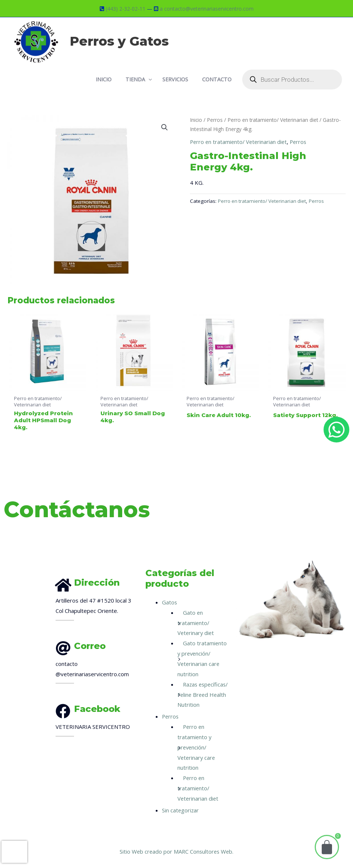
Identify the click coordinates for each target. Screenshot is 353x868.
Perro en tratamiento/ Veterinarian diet (274, 119)
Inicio (196, 119)
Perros (215, 119)
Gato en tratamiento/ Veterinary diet (196, 613)
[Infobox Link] (98, 651)
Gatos (170, 592)
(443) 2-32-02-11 (126, 8)
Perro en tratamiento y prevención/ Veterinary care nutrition (197, 747)
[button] (165, 127)
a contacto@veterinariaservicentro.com (207, 8)
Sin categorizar (181, 810)
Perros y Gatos (119, 41)
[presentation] (14, 852)
